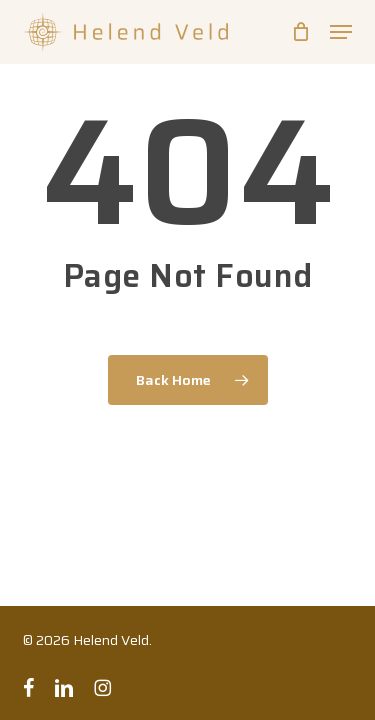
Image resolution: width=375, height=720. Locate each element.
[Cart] (300, 32)
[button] (341, 32)
